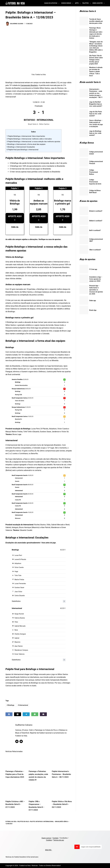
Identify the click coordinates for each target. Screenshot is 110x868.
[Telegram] (26, 714)
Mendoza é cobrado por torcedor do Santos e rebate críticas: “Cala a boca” (96, 72)
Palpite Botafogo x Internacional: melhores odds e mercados (29, 139)
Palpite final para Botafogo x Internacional (23, 150)
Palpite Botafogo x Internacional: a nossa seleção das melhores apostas (33, 142)
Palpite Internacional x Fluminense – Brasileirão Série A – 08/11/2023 (61, 774)
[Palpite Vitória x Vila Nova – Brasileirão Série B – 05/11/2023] (62, 791)
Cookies (49, 840)
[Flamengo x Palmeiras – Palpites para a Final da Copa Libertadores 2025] (15, 761)
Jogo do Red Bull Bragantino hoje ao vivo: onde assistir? (96, 104)
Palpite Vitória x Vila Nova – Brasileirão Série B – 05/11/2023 (62, 804)
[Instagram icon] (21, 741)
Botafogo (11, 705)
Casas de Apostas (52, 3)
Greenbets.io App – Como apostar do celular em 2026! (96, 279)
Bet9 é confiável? (95, 230)
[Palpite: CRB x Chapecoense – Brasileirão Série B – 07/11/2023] (39, 791)
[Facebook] (9, 714)
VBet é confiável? (95, 250)
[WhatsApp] (35, 714)
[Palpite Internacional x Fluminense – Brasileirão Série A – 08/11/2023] (62, 761)
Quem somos (46, 838)
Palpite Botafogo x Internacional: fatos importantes (26, 136)
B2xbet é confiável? (96, 211)
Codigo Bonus (68, 3)
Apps (78, 3)
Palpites (87, 3)
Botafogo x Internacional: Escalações (21, 147)
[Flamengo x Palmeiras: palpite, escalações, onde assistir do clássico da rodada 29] (39, 761)
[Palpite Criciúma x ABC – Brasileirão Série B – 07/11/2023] (15, 791)
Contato (55, 838)
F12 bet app (93, 269)
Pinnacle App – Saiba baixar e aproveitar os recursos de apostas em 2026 (96, 290)
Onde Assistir (99, 3)
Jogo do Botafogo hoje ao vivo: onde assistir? (95, 133)
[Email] (43, 714)
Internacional (23, 705)
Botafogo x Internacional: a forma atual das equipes (26, 144)
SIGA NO (49, 850)
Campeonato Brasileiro (29, 85)
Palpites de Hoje (23, 822)
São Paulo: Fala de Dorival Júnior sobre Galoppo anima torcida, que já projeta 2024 (96, 60)
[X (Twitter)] (18, 714)
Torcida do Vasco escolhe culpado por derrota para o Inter (96, 21)
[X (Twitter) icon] (17, 741)
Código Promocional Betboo (94, 172)
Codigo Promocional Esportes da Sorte (95, 182)
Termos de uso (59, 840)
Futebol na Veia (11, 822)
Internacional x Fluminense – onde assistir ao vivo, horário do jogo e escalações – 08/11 (96, 93)
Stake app (93, 301)
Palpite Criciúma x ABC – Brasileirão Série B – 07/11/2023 (15, 804)
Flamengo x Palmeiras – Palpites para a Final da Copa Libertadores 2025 (15, 774)
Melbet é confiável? (96, 221)
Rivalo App (93, 310)
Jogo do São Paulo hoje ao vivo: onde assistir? (96, 114)
